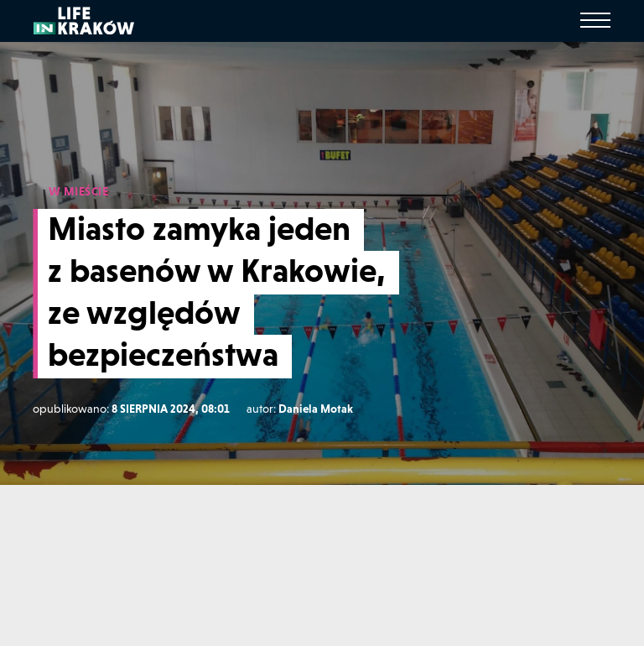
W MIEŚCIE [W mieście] (79, 191)
